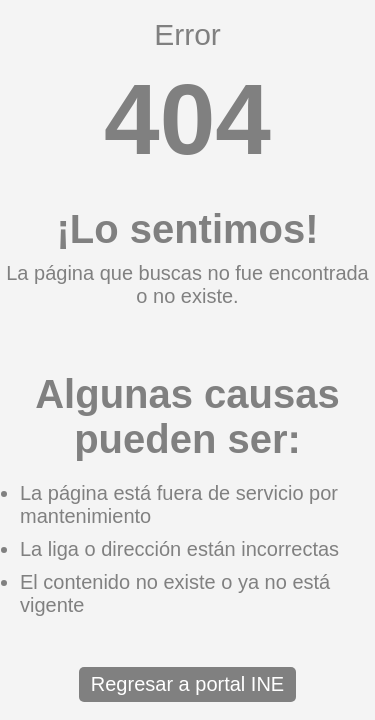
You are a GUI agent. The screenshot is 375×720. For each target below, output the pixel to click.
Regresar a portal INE (187, 684)
